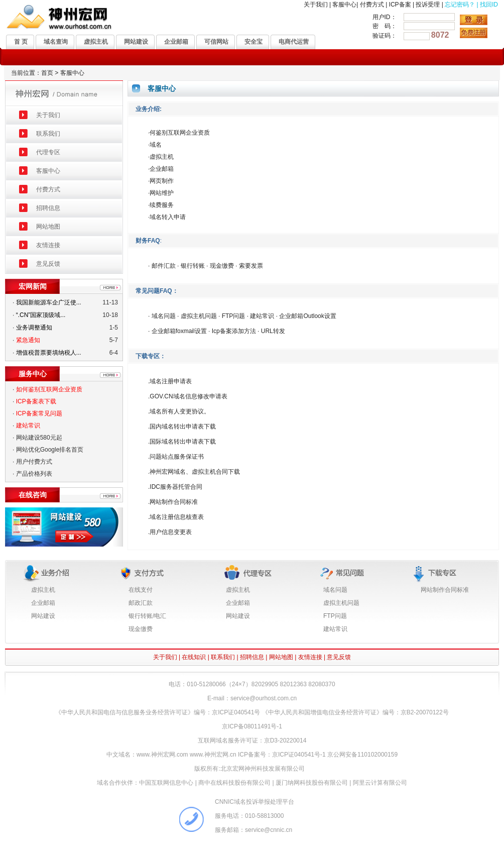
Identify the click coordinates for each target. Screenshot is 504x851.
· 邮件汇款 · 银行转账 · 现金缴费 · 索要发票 (206, 266)
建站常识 (262, 316)
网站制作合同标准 (174, 502)
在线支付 (141, 590)
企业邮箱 (162, 169)
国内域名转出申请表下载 (183, 427)
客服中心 (344, 5)
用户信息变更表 (171, 532)
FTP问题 (335, 616)
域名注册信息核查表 (177, 517)
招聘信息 (48, 208)
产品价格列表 (34, 474)
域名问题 (164, 316)
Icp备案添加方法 (234, 331)
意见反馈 (48, 264)
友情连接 (48, 245)
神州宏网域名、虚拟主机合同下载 (195, 472)
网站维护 (162, 193)
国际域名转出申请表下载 (183, 442)
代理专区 (48, 152)
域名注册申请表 (171, 381)
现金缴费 (141, 629)
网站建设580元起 (39, 438)
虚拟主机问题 (199, 316)
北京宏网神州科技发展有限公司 (263, 769)
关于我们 (316, 5)
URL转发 (273, 331)
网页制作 (162, 181)
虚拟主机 (162, 157)
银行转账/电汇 (147, 616)
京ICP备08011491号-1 (252, 726)
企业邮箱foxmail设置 (178, 331)
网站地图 (48, 227)
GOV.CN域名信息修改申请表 (188, 396)
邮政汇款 (141, 603)
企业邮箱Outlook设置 (307, 316)
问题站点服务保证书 (177, 457)
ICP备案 (400, 5)
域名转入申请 (168, 217)
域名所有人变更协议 (177, 411)
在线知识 (194, 657)
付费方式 (372, 5)
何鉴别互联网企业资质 (180, 133)
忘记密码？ (460, 5)
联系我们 (48, 134)
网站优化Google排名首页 (50, 450)
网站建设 (43, 616)
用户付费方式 (34, 462)
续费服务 (162, 205)
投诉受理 (428, 5)
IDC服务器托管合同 (176, 487)
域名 (156, 145)
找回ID (489, 5)
